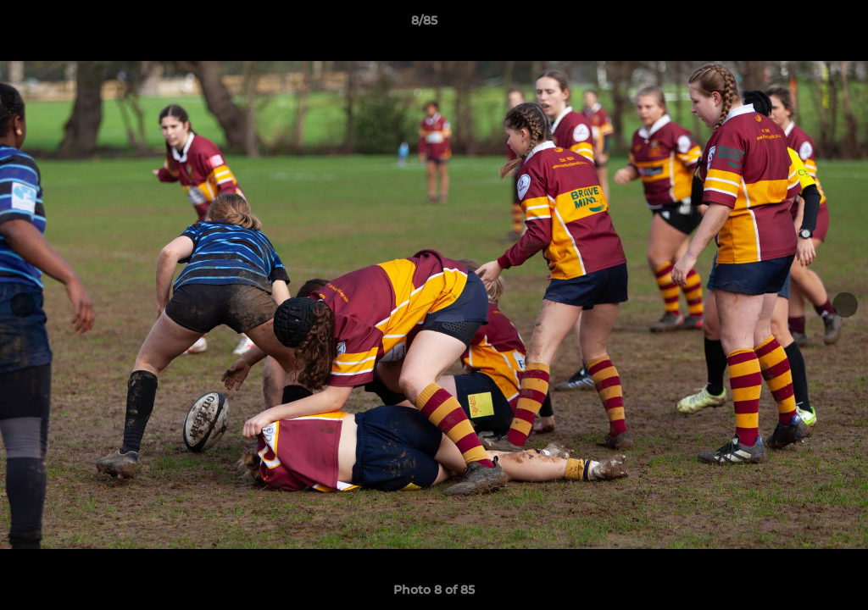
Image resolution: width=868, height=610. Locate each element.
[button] (797, 25)
